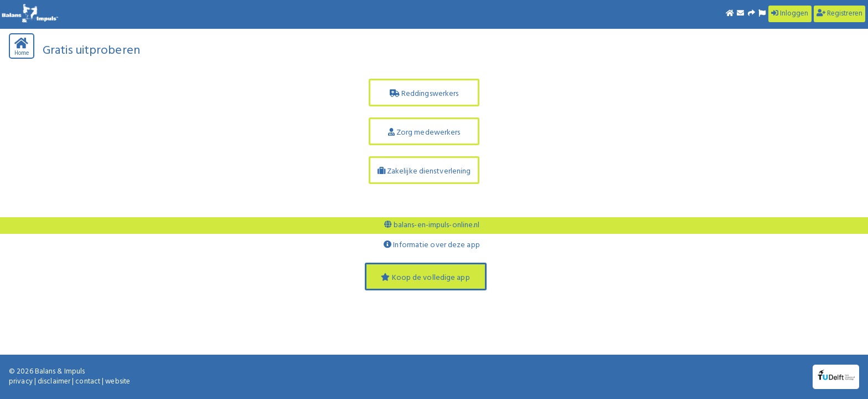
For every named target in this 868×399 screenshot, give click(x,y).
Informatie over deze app (432, 245)
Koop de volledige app (425, 278)
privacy (21, 382)
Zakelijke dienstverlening (424, 172)
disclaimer (54, 382)
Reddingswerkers (424, 94)
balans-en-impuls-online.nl (432, 225)
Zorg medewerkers (424, 133)
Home (22, 48)
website (118, 382)
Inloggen (790, 14)
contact (88, 382)
